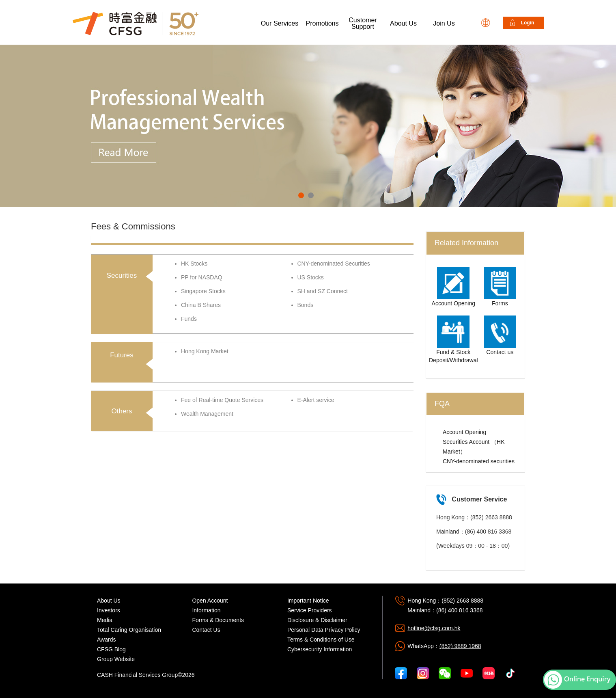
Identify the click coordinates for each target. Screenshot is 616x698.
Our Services (280, 23)
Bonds (306, 305)
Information (206, 610)
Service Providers (310, 610)
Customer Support (363, 23)
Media (105, 620)
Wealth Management (207, 414)
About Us (403, 23)
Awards (106, 640)
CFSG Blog (111, 649)
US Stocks (311, 277)
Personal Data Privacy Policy (324, 630)
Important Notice (308, 601)
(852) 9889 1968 (460, 646)
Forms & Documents (218, 620)
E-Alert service (316, 400)
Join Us (444, 23)
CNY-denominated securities (479, 461)
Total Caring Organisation (129, 630)
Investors (109, 610)
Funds (189, 319)
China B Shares (201, 305)
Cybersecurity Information (320, 649)
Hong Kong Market (205, 351)
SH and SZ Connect (323, 291)
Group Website (116, 659)
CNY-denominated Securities (334, 264)
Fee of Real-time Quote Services (222, 400)
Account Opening (464, 432)
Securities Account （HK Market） (474, 447)
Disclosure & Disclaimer (317, 620)
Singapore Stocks (203, 291)
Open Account (210, 601)
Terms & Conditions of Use (321, 640)
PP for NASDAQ (202, 277)
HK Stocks (194, 264)
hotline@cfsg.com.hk (434, 628)
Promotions (322, 23)
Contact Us (206, 630)
